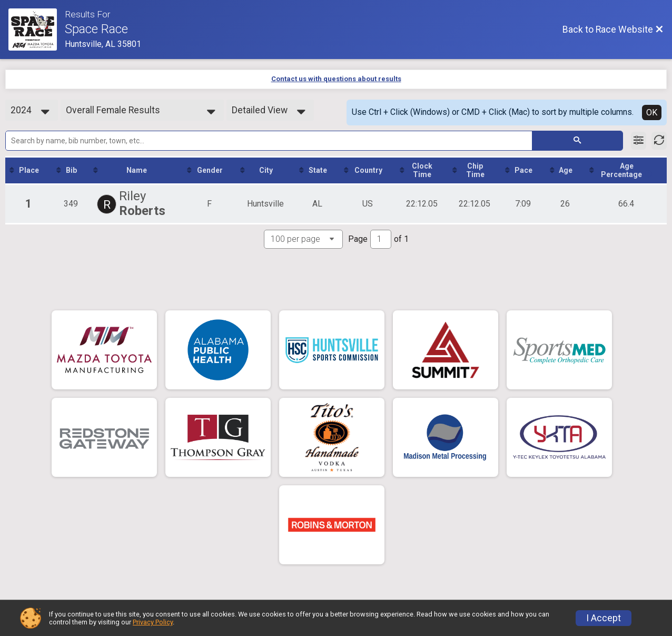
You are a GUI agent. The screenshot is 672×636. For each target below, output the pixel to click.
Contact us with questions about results (336, 79)
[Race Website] (37, 30)
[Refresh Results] (659, 141)
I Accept (604, 618)
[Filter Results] (639, 141)
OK (652, 112)
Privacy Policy (153, 622)
